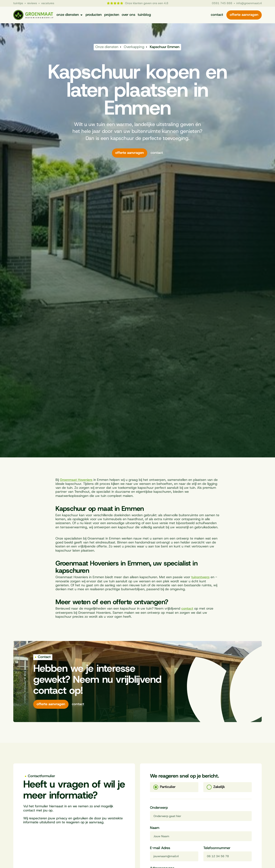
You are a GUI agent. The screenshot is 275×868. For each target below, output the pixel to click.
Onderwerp (159, 808)
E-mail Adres (160, 848)
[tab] (174, 787)
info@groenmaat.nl (249, 3)
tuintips (18, 3)
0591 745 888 (222, 3)
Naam (155, 828)
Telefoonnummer (217, 848)
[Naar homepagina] (33, 15)
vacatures (48, 3)
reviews (32, 3)
